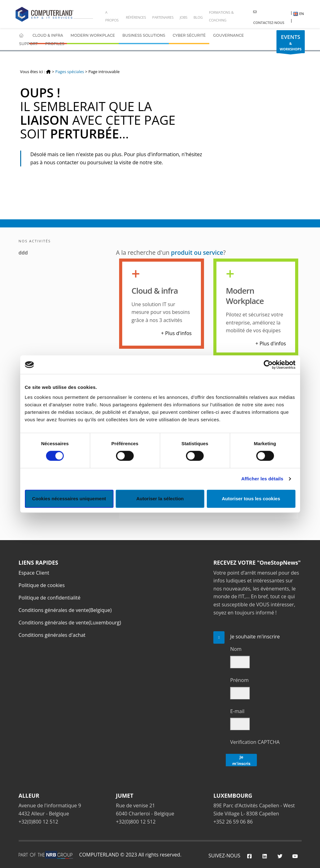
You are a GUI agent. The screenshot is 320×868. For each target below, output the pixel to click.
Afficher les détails (262, 479)
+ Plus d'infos (176, 333)
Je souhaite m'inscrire (255, 637)
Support (29, 44)
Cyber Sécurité (189, 35)
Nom (236, 649)
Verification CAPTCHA (255, 742)
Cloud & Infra (48, 35)
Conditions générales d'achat (52, 635)
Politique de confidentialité (50, 598)
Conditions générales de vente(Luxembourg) (70, 623)
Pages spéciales (70, 72)
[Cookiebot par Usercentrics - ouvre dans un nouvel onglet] (268, 365)
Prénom (239, 680)
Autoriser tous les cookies (251, 499)
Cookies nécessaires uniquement (69, 499)
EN (299, 14)
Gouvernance (228, 35)
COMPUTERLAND (99, 855)
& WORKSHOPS (290, 43)
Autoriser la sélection (160, 499)
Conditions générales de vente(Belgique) (65, 610)
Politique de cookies (42, 585)
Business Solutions (144, 35)
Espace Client (34, 573)
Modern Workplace (93, 35)
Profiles (55, 44)
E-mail (237, 711)
